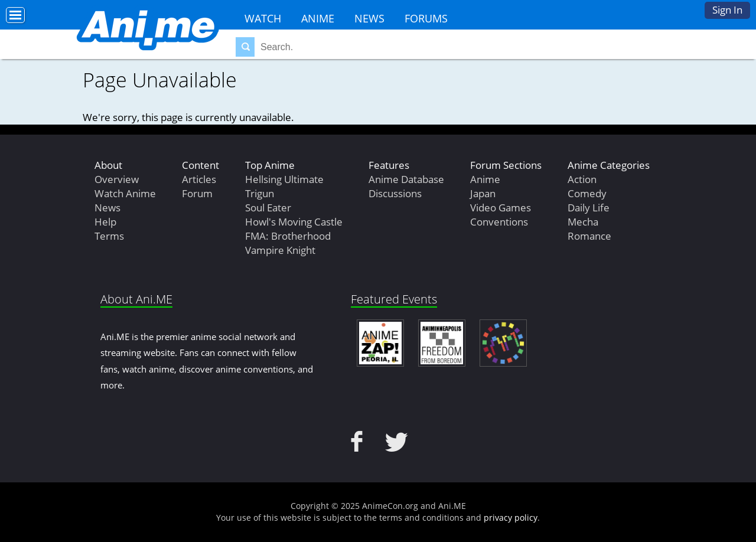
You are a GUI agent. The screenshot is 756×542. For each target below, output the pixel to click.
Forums (426, 18)
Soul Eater (268, 208)
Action (582, 179)
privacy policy (511, 517)
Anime (318, 18)
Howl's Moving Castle (294, 222)
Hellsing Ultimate (284, 179)
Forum (197, 193)
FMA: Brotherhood (288, 236)
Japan (483, 193)
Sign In (727, 10)
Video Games (501, 208)
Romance (589, 236)
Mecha (583, 222)
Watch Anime (125, 193)
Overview (117, 179)
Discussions (395, 193)
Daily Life (589, 208)
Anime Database (406, 179)
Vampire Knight (280, 250)
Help (105, 222)
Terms (109, 236)
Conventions (499, 222)
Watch (263, 18)
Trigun (260, 193)
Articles (199, 179)
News (369, 18)
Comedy (587, 193)
